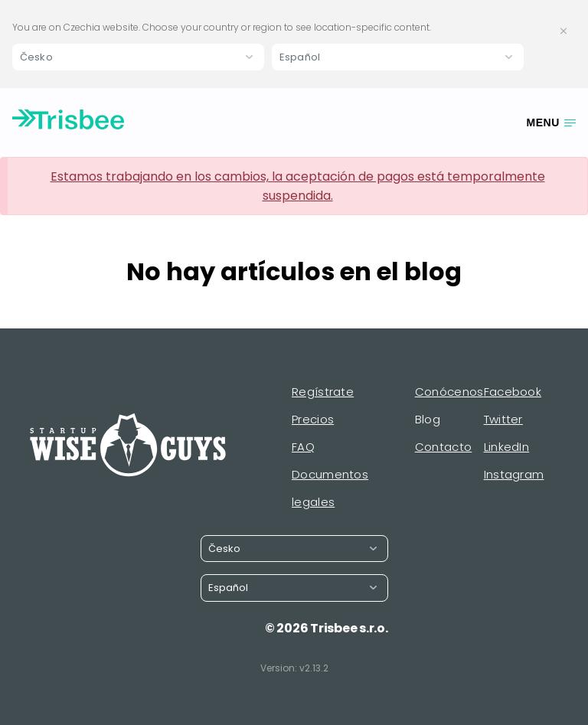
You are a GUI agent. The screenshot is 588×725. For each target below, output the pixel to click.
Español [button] (300, 57)
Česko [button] (36, 57)
